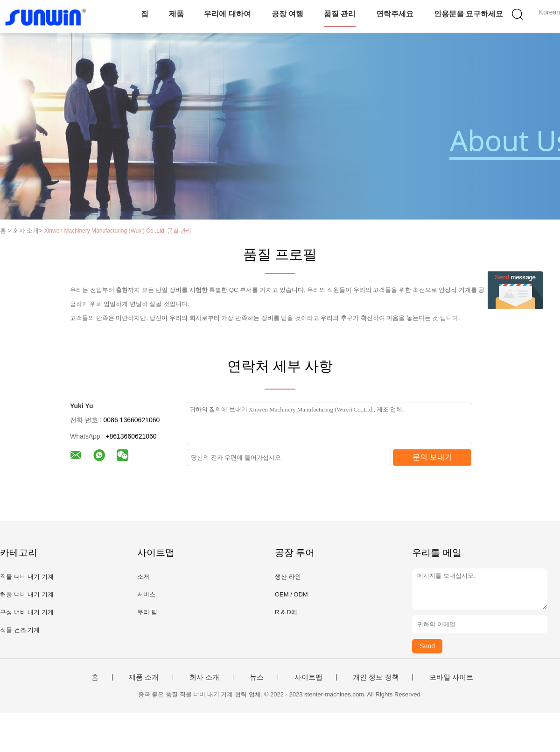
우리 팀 (147, 612)
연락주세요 (395, 14)
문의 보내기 (432, 457)
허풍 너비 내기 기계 (27, 594)
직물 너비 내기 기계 (27, 577)
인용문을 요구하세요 (469, 14)
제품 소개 (144, 677)
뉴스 (257, 677)
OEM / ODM (291, 594)
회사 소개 (204, 677)
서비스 (146, 594)
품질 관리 (340, 14)
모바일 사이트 (451, 677)
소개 (143, 577)
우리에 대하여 (227, 14)
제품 (176, 14)
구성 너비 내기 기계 (27, 612)
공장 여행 (287, 14)
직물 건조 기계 (20, 630)
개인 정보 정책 (376, 677)
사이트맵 (308, 677)
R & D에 (286, 612)
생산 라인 (288, 577)
